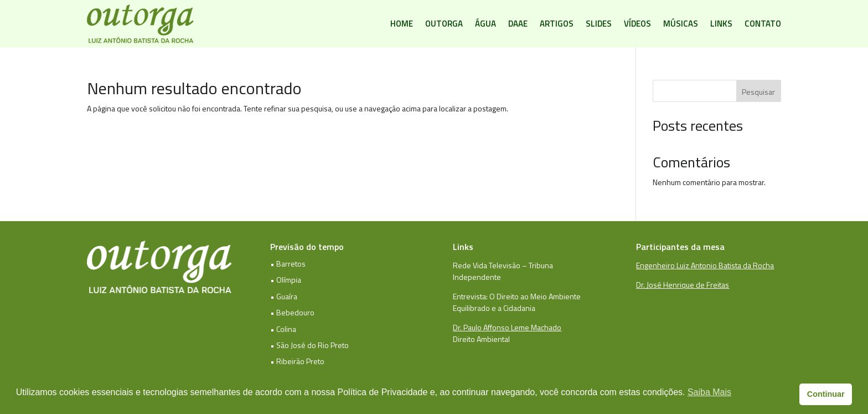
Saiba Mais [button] (709, 392)
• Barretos (288, 264)
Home (402, 24)
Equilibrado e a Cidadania (494, 308)
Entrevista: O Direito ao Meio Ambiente (517, 296)
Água (485, 24)
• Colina (283, 329)
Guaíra (287, 296)
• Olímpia (286, 280)
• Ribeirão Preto (297, 361)
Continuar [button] (826, 394)
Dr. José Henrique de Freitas (683, 285)
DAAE (518, 24)
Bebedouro (295, 312)
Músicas (681, 24)
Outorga (444, 24)
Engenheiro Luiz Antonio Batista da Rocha (705, 265)
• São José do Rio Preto (309, 345)
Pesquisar (758, 92)
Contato (763, 24)
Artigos (557, 24)
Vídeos (637, 24)
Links (721, 24)
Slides (599, 24)
